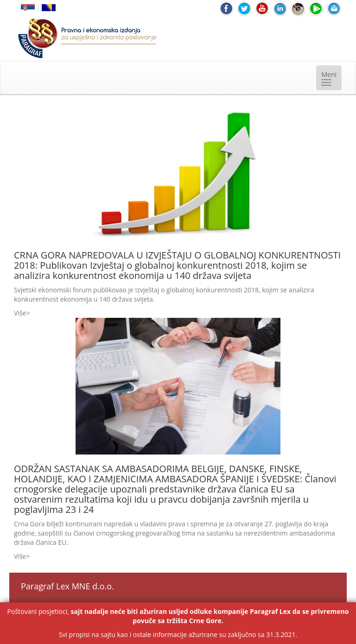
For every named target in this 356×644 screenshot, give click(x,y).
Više (20, 313)
